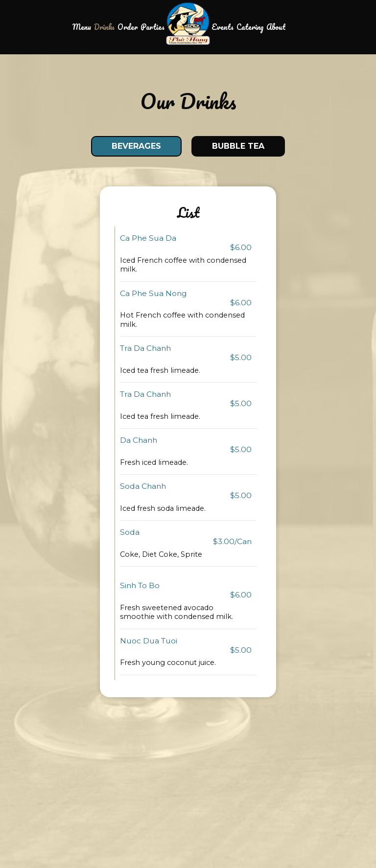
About (276, 27)
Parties (153, 27)
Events (223, 27)
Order (128, 27)
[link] (188, 24)
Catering (250, 27)
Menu (82, 27)
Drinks (104, 27)
